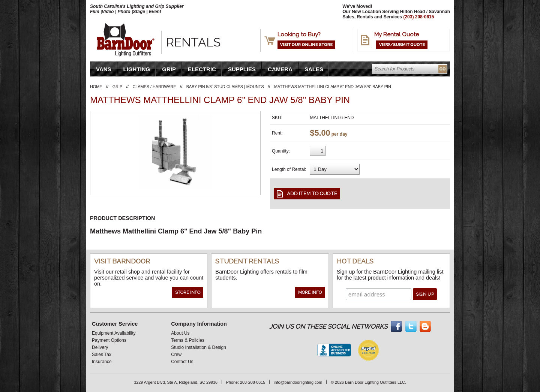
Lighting (137, 69)
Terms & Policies (188, 340)
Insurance (102, 362)
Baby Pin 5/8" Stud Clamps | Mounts (225, 87)
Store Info (188, 292)
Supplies (242, 69)
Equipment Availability (114, 333)
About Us (180, 333)
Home (96, 87)
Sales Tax (102, 355)
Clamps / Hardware (154, 87)
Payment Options (109, 340)
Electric (202, 69)
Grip (169, 69)
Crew (176, 355)
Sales (314, 69)
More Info (310, 292)
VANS (104, 69)
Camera (280, 69)
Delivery (100, 347)
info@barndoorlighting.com (298, 382)
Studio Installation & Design (199, 347)
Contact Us (182, 362)
